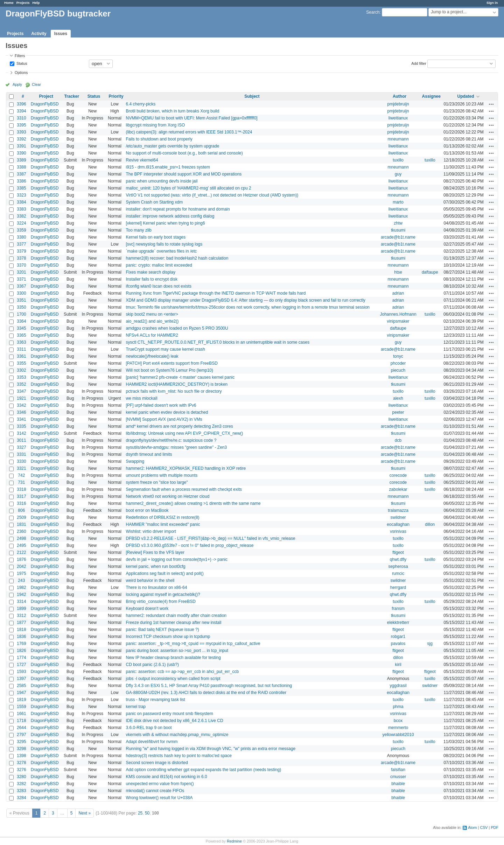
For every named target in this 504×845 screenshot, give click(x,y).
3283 (22, 791)
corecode (398, 475)
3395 (22, 125)
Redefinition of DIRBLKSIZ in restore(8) (163, 517)
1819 (22, 700)
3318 (22, 489)
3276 (22, 770)
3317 (22, 496)
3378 (22, 258)
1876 (22, 559)
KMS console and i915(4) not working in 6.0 (167, 777)
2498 (22, 538)
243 (21, 580)
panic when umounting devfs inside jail (162, 181)
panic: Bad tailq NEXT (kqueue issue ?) (163, 630)
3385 (22, 188)
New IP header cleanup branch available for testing (173, 658)
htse (398, 272)
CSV (484, 827)
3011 (22, 440)
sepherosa (398, 566)
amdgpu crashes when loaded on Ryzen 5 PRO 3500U (177, 328)
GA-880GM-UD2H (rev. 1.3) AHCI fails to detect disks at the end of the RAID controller (206, 693)
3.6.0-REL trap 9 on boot (149, 728)
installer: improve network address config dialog (170, 216)
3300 (22, 293)
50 (147, 813)
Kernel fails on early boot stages (156, 237)
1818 (22, 630)
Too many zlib (139, 230)
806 (21, 510)
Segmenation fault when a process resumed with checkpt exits (184, 489)
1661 (22, 714)
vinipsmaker (398, 321)
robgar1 (398, 637)
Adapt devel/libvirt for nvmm (152, 742)
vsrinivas (398, 531)
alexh (398, 398)
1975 (22, 573)
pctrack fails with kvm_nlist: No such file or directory (174, 391)
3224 (22, 223)
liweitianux (398, 118)
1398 (22, 756)
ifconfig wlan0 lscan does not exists (159, 286)
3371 (22, 279)
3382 (22, 216)
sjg (430, 644)
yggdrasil (398, 686)
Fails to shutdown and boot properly (159, 139)
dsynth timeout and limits (149, 454)
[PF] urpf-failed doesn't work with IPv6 (161, 405)
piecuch (398, 370)
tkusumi (398, 230)
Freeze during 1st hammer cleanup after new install (174, 623)
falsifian (398, 770)
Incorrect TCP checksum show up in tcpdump (168, 637)
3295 (22, 742)
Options (21, 73)
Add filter (419, 63)
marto (398, 202)
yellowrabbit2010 (398, 735)
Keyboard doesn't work (147, 609)
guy (398, 174)
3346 (22, 412)
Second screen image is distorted (157, 763)
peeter (398, 412)
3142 (22, 433)
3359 (22, 230)
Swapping (135, 461)
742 (21, 475)
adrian (398, 293)
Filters (20, 56)
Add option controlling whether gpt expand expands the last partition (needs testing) (204, 770)
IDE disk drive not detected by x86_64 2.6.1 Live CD (175, 721)
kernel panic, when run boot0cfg (156, 566)
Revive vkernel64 (142, 160)
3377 (22, 244)
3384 (22, 202)
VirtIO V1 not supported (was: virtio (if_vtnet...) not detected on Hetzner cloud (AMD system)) (212, 195)
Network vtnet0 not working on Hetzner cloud (168, 496)
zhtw (398, 223)
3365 (22, 335)
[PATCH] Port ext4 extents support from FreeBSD (172, 363)
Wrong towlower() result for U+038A (159, 798)
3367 (22, 286)
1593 (22, 672)
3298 (22, 749)
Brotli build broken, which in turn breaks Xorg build (173, 111)
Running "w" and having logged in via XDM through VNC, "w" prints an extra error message (211, 749)
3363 (22, 342)
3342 (22, 405)
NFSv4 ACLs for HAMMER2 (152, 335)
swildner (398, 517)
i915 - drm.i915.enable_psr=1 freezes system (168, 167)
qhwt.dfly (398, 559)
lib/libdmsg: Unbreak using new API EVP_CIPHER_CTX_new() (185, 433)
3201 (22, 272)
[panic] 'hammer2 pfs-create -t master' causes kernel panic (180, 377)
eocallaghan (398, 524)
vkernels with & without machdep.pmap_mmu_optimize (177, 735)
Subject (252, 96)
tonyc (398, 356)
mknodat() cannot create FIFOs (155, 791)
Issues (61, 34)
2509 (22, 517)
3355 (22, 363)
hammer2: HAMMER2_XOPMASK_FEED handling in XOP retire (186, 468)
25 (140, 813)
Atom (472, 827)
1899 (22, 609)
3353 (22, 377)
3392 (22, 139)
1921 (22, 398)
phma (398, 707)
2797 (22, 735)
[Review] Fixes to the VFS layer (155, 552)
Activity (39, 34)
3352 (22, 384)
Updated (465, 96)
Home (9, 3)
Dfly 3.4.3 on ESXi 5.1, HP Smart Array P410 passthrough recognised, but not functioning (209, 686)
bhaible (398, 784)
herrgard (398, 588)
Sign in (492, 3)
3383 (22, 209)
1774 (22, 658)
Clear (36, 84)
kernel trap (136, 707)
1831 (22, 524)
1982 (22, 588)
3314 (22, 602)
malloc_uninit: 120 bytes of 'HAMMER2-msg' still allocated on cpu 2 (189, 188)
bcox (398, 721)
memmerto (398, 728)
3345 (22, 328)
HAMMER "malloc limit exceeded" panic (163, 524)
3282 (22, 784)
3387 (22, 174)
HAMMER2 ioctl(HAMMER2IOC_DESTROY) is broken (177, 384)
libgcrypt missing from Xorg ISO (156, 125)
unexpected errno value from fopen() (160, 784)
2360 (22, 531)
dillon (430, 524)
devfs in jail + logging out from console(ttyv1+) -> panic (177, 559)
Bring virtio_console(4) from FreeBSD (161, 602)
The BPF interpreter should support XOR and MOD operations (184, 174)
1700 (22, 314)
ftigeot (398, 552)
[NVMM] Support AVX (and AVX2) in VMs (164, 419)
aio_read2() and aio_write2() (152, 321)
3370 (22, 265)
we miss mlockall (142, 398)
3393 (22, 132)
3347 (22, 391)
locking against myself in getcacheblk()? (163, 595)
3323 (22, 195)
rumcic (398, 573)
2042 (22, 566)
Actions (491, 104)
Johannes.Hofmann (398, 314)
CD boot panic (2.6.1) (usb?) (152, 665)
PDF (495, 827)
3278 (22, 763)
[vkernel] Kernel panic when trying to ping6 (166, 223)
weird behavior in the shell (150, 580)
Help (36, 3)
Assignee (431, 96)
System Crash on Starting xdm (155, 202)
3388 (22, 167)
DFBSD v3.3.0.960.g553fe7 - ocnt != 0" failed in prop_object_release (190, 545)
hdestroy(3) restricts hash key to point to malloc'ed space (179, 756)
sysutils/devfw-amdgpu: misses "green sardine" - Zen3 (177, 447)
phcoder (398, 363)
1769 (22, 644)
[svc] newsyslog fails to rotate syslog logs (164, 244)
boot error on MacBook (147, 510)
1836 (22, 637)
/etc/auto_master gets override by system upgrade (173, 146)
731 (21, 482)
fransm (398, 609)
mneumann (398, 139)
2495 (22, 545)
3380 (22, 237)
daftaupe (430, 272)
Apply (17, 84)
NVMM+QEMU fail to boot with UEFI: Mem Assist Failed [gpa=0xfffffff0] (192, 118)
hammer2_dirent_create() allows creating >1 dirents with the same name (193, 503)
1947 (22, 693)
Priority (116, 96)
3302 (22, 370)
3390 (22, 153)
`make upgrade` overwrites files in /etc (162, 251)
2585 (22, 686)
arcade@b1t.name (398, 237)
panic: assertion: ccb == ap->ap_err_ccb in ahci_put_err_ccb (183, 672)
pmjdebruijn (398, 104)
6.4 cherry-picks (141, 104)
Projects (23, 3)
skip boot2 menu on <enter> (152, 314)
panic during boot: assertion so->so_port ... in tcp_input (177, 651)
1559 (22, 707)
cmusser (398, 777)
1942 (22, 595)
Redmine (234, 841)
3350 (22, 307)
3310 (22, 118)
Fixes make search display (151, 272)
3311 (22, 349)
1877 (22, 623)
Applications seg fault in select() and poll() (165, 573)
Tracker (72, 96)
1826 (22, 651)
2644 (22, 728)
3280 (22, 777)
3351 (22, 300)
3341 (22, 419)
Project (46, 96)
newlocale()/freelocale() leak (152, 356)
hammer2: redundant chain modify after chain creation (176, 616)
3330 (22, 461)
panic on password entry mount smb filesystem (170, 714)
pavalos (398, 644)
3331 (22, 454)
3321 (22, 468)
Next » (85, 813)
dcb (398, 440)
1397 (22, 679)
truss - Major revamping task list (156, 700)
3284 (22, 798)
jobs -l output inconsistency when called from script (173, 679)
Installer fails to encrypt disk (152, 279)
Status (21, 63)
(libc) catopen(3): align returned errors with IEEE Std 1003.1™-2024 (189, 132)
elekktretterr (398, 623)
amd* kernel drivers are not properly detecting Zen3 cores (180, 426)
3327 (22, 447)
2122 (22, 552)
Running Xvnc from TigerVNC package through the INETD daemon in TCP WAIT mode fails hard (216, 293)
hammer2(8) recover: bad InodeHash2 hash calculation (177, 258)
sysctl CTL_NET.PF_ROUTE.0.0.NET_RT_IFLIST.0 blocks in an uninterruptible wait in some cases (218, 342)
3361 (22, 356)
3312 (22, 616)
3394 (22, 111)
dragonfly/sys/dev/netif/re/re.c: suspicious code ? (171, 440)
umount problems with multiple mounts (162, 475)
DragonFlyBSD (45, 104)
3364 (22, 321)
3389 (22, 160)
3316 (22, 503)
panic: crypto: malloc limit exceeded (159, 265)
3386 (22, 181)
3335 (22, 426)
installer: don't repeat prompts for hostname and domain (178, 209)
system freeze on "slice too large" (157, 482)
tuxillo (398, 160)
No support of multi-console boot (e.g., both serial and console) (184, 153)
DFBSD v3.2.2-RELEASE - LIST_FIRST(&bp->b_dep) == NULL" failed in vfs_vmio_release (211, 538)
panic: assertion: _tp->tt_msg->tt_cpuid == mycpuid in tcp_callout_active (193, 644)
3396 (22, 104)
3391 (22, 146)
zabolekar (398, 489)
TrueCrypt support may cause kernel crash (166, 349)
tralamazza (398, 510)
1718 (22, 721)
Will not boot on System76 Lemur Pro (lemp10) (170, 370)
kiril (398, 665)
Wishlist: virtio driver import (151, 531)
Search (373, 12)
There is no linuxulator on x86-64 (157, 588)
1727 (22, 665)
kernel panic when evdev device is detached (167, 412)
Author (400, 96)
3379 (22, 251)
